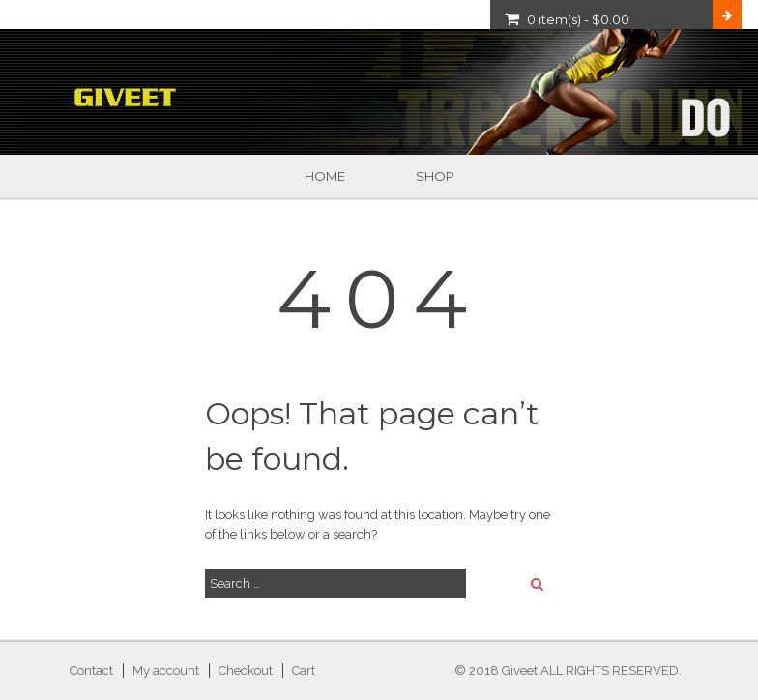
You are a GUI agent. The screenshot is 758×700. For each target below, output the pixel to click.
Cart (304, 671)
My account (166, 671)
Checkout (246, 671)
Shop (435, 176)
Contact (91, 671)
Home (325, 176)
